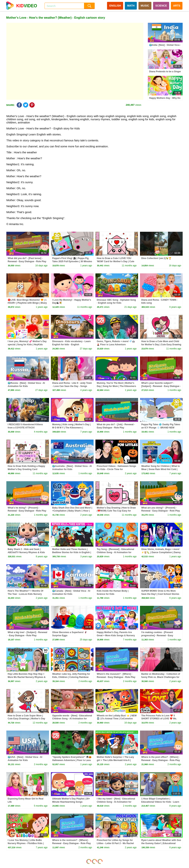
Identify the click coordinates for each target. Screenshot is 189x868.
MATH (131, 6)
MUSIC (145, 6)
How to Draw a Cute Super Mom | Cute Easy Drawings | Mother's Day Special (26, 719)
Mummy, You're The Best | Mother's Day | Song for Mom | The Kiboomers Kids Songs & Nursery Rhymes (116, 386)
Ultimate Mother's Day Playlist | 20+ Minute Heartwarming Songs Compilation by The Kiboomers (71, 802)
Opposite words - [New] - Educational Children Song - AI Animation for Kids (72, 719)
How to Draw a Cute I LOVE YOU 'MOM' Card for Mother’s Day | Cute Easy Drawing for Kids (115, 261)
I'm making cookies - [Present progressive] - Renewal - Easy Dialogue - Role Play (157, 635)
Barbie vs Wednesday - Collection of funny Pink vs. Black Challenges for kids (161, 677)
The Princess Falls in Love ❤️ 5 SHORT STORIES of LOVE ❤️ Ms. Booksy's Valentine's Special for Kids (161, 719)
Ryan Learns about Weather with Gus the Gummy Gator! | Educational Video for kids (161, 843)
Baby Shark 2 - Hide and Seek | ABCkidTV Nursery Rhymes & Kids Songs (26, 552)
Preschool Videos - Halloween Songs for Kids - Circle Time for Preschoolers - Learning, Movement (116, 469)
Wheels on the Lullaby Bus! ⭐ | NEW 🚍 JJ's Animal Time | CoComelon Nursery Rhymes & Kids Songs (117, 719)
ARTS (177, 6)
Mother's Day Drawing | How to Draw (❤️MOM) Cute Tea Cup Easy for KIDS (116, 511)
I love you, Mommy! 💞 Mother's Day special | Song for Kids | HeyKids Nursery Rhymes (27, 345)
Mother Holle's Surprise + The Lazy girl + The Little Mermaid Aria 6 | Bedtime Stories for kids (115, 760)
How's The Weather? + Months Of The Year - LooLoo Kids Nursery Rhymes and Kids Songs (25, 594)
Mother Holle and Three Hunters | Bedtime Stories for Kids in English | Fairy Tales (72, 552)
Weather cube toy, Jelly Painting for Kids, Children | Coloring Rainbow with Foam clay (71, 677)
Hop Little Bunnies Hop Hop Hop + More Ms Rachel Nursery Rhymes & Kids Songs (27, 677)
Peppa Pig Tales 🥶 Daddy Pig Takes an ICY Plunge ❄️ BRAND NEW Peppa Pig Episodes (161, 428)
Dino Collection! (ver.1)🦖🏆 (156, 258)
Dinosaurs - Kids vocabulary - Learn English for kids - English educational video (71, 345)
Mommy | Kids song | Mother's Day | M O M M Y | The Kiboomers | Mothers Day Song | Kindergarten (71, 428)
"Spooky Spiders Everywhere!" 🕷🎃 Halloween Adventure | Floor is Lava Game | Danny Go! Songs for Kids (72, 760)
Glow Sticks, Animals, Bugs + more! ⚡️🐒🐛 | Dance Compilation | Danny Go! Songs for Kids (161, 552)
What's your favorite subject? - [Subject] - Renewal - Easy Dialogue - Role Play (161, 386)
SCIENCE (161, 6)
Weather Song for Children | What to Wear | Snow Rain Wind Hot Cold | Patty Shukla (161, 469)
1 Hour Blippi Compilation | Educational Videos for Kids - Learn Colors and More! (160, 802)
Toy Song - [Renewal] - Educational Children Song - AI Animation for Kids (115, 552)
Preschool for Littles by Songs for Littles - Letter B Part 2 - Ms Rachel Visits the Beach (115, 843)
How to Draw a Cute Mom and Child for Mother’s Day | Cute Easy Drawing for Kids (161, 345)
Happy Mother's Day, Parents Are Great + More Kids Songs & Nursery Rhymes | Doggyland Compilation (116, 635)
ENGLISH (115, 6)
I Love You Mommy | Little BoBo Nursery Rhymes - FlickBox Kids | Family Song (26, 843)
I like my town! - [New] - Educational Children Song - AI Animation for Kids (116, 802)
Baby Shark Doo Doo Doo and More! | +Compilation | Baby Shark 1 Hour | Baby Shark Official (72, 511)
